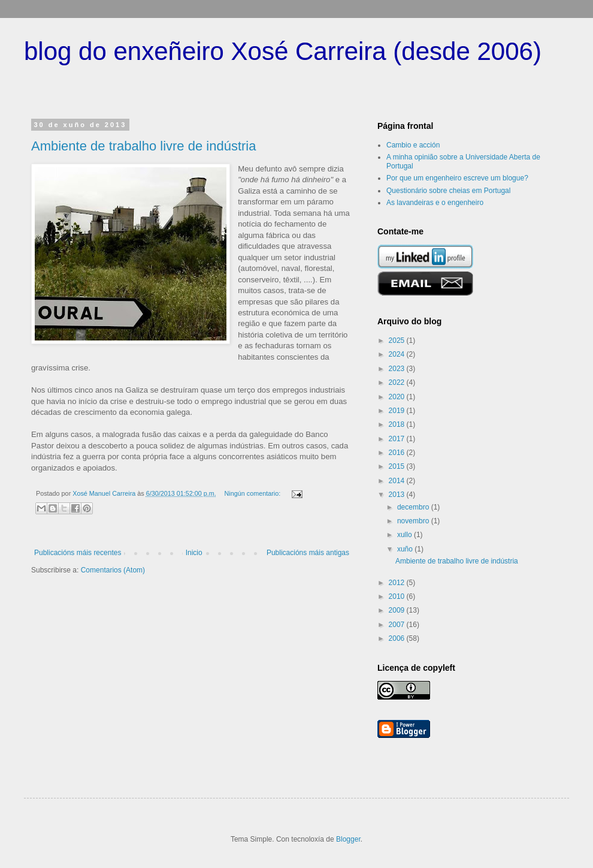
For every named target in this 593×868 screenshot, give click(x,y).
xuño (406, 549)
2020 (398, 397)
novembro (414, 521)
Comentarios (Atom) (113, 570)
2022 (398, 382)
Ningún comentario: (254, 493)
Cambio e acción (413, 145)
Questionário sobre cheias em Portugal (448, 191)
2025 (398, 340)
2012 (398, 583)
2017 (398, 439)
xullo (406, 535)
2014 (398, 481)
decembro (414, 507)
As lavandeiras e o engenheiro (435, 203)
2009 (398, 610)
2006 (398, 638)
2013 (398, 495)
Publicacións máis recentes (78, 553)
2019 (398, 411)
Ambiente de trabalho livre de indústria (143, 146)
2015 (398, 466)
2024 (398, 354)
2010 (398, 596)
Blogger (348, 839)
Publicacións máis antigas (308, 553)
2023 (398, 369)
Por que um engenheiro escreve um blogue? (457, 178)
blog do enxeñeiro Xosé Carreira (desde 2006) (283, 51)
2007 (398, 625)
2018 (398, 424)
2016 (398, 453)
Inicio (194, 553)
